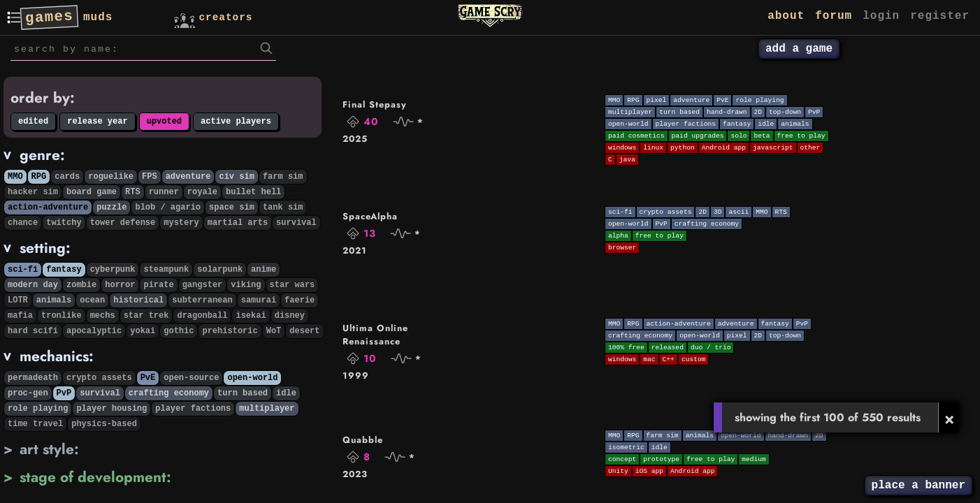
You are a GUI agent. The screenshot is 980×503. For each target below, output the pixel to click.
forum (834, 16)
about (786, 16)
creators (211, 16)
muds (98, 17)
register (940, 16)
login (881, 16)
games (49, 17)
